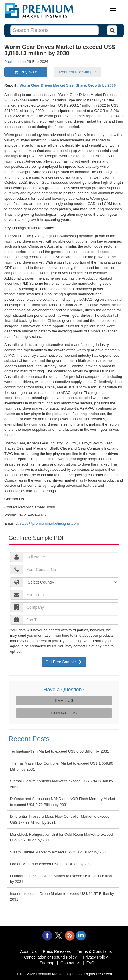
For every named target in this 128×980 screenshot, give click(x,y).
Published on (16, 62)
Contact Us (70, 963)
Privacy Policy (95, 957)
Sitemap (47, 963)
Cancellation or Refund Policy (50, 957)
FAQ (90, 963)
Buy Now (26, 72)
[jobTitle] (70, 582)
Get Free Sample (64, 662)
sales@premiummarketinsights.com (49, 523)
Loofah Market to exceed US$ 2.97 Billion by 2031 (51, 864)
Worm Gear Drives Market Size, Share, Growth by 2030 (68, 85)
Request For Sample (77, 72)
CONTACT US (64, 713)
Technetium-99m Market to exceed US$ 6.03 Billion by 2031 (59, 751)
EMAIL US (64, 700)
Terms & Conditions (94, 951)
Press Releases (57, 951)
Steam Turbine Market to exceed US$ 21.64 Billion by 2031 (59, 852)
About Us (28, 951)
